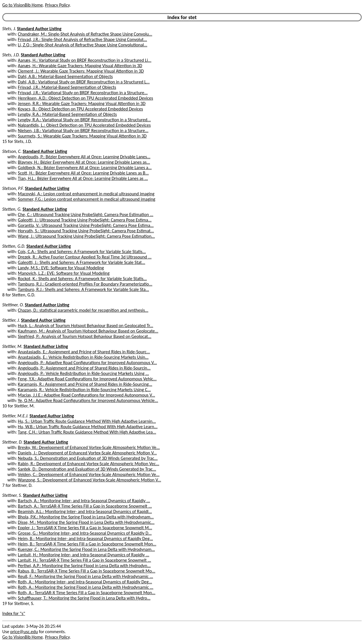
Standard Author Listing (39, 29)
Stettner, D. (12, 442)
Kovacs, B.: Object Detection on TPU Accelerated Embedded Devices (80, 109)
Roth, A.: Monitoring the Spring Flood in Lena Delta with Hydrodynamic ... (86, 587)
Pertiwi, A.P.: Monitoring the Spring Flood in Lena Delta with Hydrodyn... (84, 566)
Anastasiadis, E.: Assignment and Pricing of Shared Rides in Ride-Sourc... (84, 352)
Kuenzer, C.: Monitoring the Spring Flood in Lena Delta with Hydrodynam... (86, 549)
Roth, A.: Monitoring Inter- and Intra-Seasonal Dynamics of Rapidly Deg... (85, 582)
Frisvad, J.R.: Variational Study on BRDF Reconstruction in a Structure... (83, 93)
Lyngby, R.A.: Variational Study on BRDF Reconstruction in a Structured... (84, 120)
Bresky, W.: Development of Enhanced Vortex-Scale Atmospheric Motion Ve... (89, 447)
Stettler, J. (11, 320)
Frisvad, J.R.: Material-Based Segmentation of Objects (67, 87)
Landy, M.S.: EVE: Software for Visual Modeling (61, 268)
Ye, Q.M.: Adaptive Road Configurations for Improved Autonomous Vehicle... (88, 400)
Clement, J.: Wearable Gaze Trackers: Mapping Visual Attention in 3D (81, 71)
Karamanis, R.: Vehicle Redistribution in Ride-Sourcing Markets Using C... (84, 390)
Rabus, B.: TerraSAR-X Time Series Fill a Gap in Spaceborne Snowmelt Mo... (87, 571)
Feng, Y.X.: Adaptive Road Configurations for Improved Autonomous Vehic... (87, 379)
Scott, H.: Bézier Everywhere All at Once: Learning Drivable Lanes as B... (83, 173)
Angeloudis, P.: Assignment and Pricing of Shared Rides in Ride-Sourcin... (84, 368)
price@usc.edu (24, 632)
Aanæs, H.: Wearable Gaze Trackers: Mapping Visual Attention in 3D (80, 66)
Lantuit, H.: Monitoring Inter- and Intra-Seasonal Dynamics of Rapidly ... (84, 555)
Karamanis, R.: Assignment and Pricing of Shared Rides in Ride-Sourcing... (85, 384)
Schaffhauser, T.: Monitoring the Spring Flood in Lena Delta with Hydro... (84, 598)
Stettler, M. (12, 346)
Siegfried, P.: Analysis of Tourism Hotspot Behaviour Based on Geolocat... (85, 336)
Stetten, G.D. (14, 246)
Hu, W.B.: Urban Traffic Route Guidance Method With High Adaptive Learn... (88, 427)
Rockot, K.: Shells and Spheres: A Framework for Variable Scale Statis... (82, 279)
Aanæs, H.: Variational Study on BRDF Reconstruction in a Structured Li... (85, 60)
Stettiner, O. (13, 305)
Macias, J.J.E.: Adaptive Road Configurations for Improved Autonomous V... (86, 395)
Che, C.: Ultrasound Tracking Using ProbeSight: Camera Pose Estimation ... (86, 215)
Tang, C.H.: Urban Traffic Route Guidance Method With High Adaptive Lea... (87, 432)
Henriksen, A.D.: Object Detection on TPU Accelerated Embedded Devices (85, 98)
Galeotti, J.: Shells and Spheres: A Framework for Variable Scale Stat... (82, 262)
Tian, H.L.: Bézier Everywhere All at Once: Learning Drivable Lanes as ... (83, 178)
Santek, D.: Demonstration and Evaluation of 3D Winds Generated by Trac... (87, 469)
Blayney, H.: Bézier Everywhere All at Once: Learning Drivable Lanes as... (84, 162)
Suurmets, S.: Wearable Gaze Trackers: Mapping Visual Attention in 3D (82, 136)
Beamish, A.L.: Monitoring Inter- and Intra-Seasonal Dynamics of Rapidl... (85, 511)
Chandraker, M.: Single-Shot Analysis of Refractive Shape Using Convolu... (85, 34)
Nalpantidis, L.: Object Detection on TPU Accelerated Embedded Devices (84, 125)
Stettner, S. (12, 495)
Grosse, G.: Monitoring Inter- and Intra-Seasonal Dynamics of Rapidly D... (85, 533)
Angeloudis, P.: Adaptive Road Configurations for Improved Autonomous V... (87, 363)
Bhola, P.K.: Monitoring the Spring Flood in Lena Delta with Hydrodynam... (86, 517)
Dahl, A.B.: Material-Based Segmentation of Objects (65, 76)
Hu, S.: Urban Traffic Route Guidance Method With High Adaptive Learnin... (87, 421)
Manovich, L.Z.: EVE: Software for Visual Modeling (64, 273)
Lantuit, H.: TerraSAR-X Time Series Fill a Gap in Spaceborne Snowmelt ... (84, 560)
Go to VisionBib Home (22, 5)
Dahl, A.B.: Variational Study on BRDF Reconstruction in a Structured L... (84, 82)
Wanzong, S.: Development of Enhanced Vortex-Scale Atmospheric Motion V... (90, 480)
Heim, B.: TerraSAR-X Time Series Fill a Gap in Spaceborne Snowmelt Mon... (87, 544)
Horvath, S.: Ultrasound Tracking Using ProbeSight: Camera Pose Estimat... (86, 231)
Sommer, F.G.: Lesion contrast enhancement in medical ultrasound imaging (87, 199)
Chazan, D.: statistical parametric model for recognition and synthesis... (83, 310)
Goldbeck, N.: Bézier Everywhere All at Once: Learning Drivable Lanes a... (85, 168)
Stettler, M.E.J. (15, 416)
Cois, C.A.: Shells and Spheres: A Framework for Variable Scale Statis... (82, 252)
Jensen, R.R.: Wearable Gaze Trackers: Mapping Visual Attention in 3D (82, 103)
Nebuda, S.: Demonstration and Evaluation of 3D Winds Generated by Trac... (88, 458)
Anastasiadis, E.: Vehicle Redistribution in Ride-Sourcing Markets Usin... (83, 357)
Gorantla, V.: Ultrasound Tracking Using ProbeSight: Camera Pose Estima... (86, 225)
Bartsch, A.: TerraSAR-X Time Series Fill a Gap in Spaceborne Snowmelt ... (85, 506)
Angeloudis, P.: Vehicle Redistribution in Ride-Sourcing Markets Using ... (83, 373)
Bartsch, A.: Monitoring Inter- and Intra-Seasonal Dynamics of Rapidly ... (84, 501)
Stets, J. (9, 29)
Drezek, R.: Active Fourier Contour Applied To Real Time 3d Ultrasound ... (85, 257)
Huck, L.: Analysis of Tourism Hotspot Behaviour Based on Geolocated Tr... (86, 326)
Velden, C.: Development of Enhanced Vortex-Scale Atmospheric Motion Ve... (89, 474)
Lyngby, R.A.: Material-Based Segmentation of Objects (67, 114)
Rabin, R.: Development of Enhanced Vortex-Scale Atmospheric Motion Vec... (89, 464)
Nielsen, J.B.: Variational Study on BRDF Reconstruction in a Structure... (83, 131)
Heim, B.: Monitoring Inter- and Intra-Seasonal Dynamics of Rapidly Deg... (85, 539)
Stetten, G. (12, 209)
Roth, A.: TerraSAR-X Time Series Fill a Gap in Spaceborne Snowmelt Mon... (87, 593)
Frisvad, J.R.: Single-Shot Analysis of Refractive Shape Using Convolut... (82, 39)
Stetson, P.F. (13, 188)
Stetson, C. (12, 151)
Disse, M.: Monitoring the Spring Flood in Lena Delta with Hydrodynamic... (86, 522)
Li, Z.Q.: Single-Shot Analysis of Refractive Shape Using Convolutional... (83, 45)
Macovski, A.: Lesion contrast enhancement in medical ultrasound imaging (86, 194)
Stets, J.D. (11, 55)
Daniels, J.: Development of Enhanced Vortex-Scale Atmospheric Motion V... (87, 453)
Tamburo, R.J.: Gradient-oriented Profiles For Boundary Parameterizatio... (85, 284)
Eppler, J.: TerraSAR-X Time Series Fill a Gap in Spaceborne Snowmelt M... (85, 528)
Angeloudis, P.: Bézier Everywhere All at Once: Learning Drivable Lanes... (84, 157)
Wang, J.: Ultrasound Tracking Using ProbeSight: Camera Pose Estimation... (86, 236)
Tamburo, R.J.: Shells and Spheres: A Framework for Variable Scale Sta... (83, 289)
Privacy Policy (57, 5)
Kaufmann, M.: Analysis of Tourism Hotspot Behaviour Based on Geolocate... (88, 331)
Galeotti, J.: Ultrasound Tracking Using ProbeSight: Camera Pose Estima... (85, 220)
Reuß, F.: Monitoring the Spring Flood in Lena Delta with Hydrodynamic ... (85, 576)
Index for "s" (14, 613)
